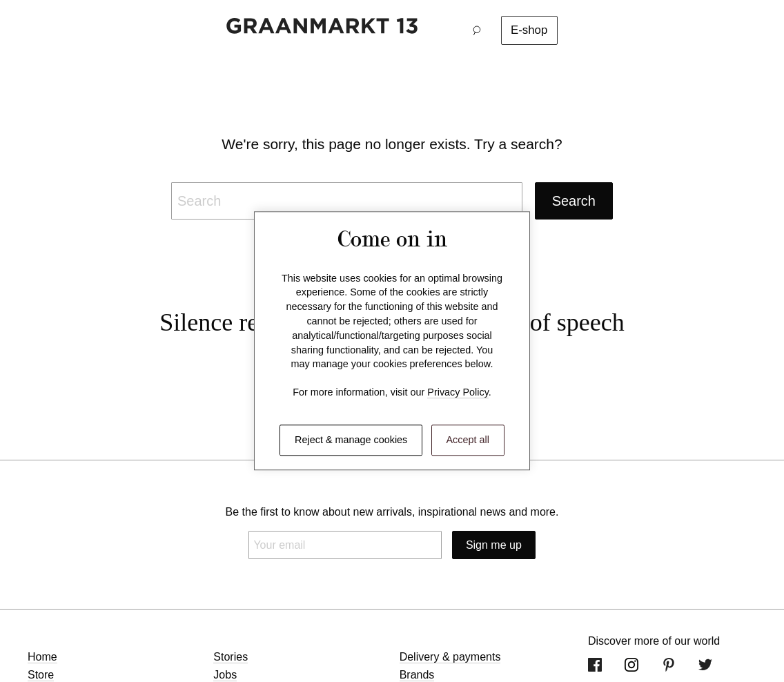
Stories (231, 657)
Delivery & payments (450, 657)
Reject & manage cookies (351, 440)
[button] (481, 30)
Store (41, 675)
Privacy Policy (458, 393)
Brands (417, 675)
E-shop (529, 30)
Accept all (468, 440)
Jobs (225, 675)
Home (42, 657)
